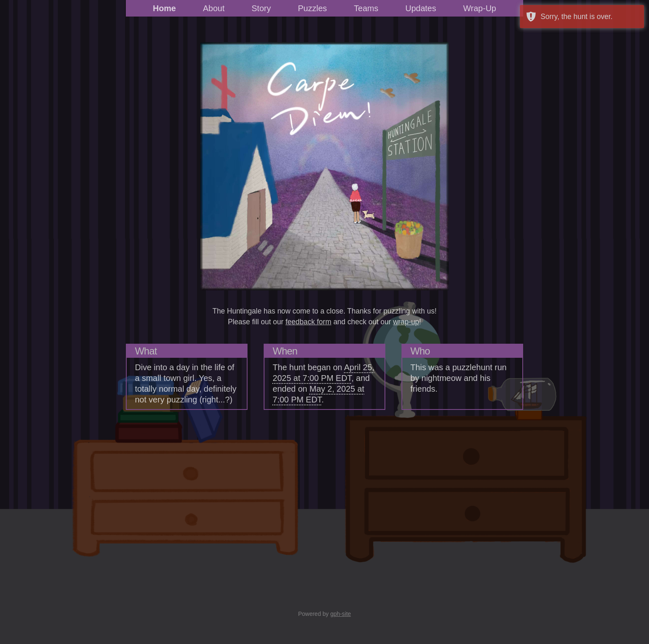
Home (164, 8)
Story (261, 8)
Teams (366, 8)
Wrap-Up (480, 8)
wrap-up (406, 322)
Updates (421, 8)
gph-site (341, 614)
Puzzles (312, 8)
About (214, 8)
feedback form (309, 322)
